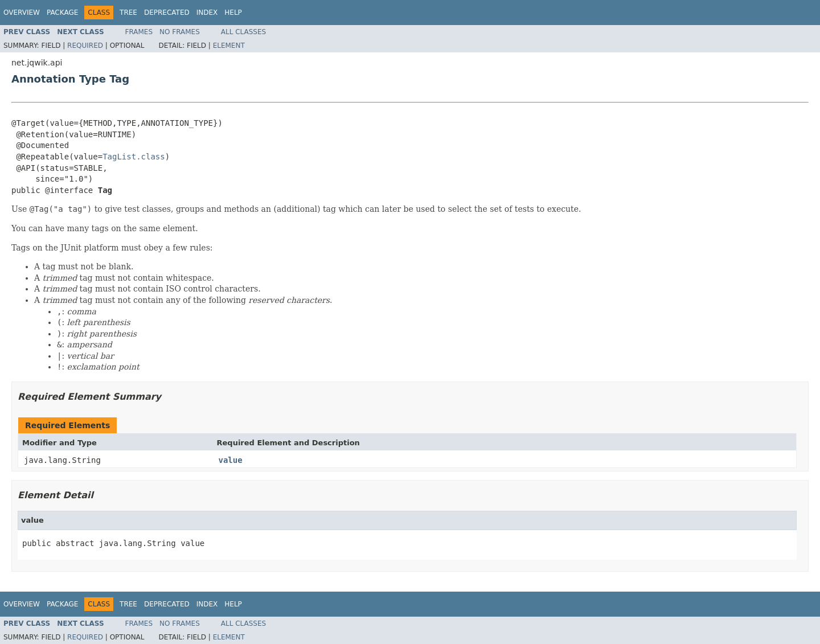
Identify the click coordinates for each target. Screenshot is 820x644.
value (231, 460)
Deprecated (167, 13)
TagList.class (134, 157)
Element (229, 46)
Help (233, 13)
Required (85, 46)
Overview (22, 13)
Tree (128, 13)
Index (207, 13)
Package (62, 13)
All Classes (243, 32)
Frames (139, 32)
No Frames (180, 32)
